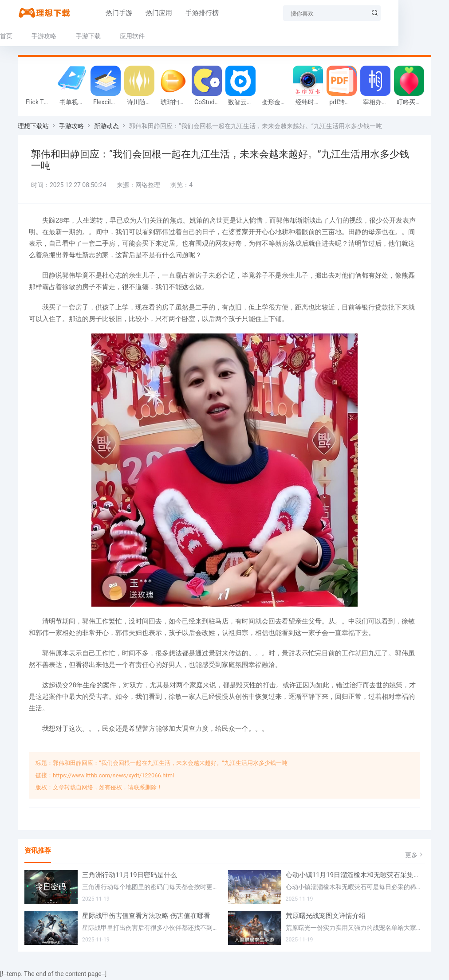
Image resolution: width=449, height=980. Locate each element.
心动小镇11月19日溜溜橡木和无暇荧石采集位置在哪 (355, 876)
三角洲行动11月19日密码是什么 (130, 876)
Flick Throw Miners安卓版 (40, 103)
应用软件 (132, 36)
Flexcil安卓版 (108, 103)
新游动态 (106, 127)
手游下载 (88, 36)
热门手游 (98, 13)
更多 (415, 856)
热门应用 (138, 13)
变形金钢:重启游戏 (276, 103)
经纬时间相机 (310, 103)
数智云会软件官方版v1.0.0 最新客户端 (243, 103)
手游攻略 (44, 36)
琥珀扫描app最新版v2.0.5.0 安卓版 (175, 103)
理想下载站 (33, 127)
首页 (6, 36)
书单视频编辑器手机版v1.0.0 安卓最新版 (74, 103)
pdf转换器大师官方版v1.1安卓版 (344, 103)
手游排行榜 (181, 13)
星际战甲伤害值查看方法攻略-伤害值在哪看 (146, 917)
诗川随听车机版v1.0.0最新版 (142, 103)
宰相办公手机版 (378, 103)
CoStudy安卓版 (209, 103)
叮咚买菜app (411, 103)
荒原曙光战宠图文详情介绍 (326, 917)
